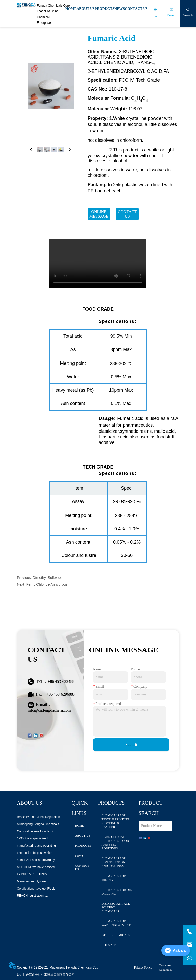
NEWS (120, 9)
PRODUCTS (105, 9)
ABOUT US (86, 9)
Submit (131, 745)
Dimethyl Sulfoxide (47, 578)
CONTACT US (136, 9)
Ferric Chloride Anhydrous (47, 584)
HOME (71, 9)
